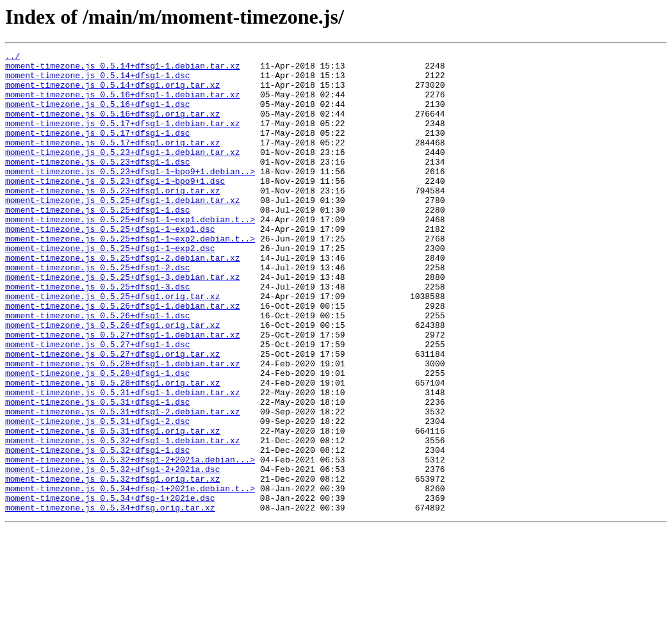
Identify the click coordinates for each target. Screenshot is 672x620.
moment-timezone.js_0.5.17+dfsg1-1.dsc (98, 150)
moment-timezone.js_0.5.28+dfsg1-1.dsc (98, 438)
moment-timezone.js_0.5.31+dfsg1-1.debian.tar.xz (123, 461)
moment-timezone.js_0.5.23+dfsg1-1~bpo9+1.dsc (115, 208)
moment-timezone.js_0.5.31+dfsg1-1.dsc (98, 473)
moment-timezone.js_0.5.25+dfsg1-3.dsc (98, 334)
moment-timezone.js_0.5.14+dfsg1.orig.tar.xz (112, 92)
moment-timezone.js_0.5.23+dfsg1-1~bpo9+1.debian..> (130, 196)
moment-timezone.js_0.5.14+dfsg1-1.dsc (98, 81)
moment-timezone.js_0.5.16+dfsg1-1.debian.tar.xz (123, 104)
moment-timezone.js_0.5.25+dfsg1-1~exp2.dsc (110, 288)
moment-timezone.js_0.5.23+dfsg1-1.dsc (98, 184)
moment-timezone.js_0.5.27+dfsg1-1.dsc (98, 404)
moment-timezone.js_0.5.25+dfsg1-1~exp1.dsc (110, 265)
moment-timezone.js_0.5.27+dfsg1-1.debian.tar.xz (123, 392)
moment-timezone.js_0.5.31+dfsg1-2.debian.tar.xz (123, 484)
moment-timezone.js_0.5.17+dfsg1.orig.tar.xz (112, 161)
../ (12, 58)
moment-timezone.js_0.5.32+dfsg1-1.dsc (98, 530)
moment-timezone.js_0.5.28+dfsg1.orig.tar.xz (112, 450)
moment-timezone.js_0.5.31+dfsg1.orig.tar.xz (112, 507)
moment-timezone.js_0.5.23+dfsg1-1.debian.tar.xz (123, 173)
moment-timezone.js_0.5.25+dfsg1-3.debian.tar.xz (123, 323)
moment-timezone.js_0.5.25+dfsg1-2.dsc (98, 311)
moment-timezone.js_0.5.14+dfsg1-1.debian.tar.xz (123, 69)
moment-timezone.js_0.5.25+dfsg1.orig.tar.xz (112, 346)
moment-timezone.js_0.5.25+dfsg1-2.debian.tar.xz (123, 300)
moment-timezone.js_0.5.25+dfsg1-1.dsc (98, 242)
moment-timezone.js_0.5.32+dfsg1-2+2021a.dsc (112, 553)
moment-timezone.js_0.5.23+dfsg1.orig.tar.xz (112, 219)
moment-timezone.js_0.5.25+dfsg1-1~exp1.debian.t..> (130, 254)
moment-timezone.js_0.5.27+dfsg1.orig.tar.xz (112, 415)
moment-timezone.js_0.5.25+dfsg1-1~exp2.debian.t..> (130, 277)
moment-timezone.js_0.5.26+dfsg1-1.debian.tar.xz (123, 357)
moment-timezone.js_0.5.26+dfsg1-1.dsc (98, 369)
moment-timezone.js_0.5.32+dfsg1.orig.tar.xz (112, 565)
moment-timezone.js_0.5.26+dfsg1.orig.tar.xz (112, 380)
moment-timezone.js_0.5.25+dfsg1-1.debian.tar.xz (123, 231)
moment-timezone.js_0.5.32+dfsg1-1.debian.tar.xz (123, 519)
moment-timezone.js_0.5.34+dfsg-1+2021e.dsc (110, 588)
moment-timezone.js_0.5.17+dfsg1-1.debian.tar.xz (123, 138)
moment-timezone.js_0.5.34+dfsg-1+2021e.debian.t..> (130, 576)
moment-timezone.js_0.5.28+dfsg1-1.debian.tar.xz (123, 427)
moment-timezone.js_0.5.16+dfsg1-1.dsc (98, 115)
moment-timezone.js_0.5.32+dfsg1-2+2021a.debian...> (130, 542)
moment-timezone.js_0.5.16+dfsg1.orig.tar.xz (112, 127)
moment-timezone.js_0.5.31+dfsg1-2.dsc (98, 496)
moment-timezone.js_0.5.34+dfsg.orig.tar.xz (110, 600)
